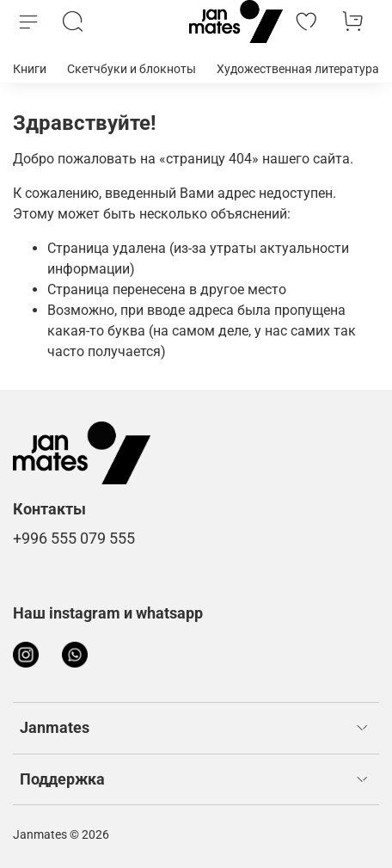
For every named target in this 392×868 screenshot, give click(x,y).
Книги (30, 69)
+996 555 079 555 (74, 539)
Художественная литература (298, 69)
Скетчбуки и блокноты (132, 69)
